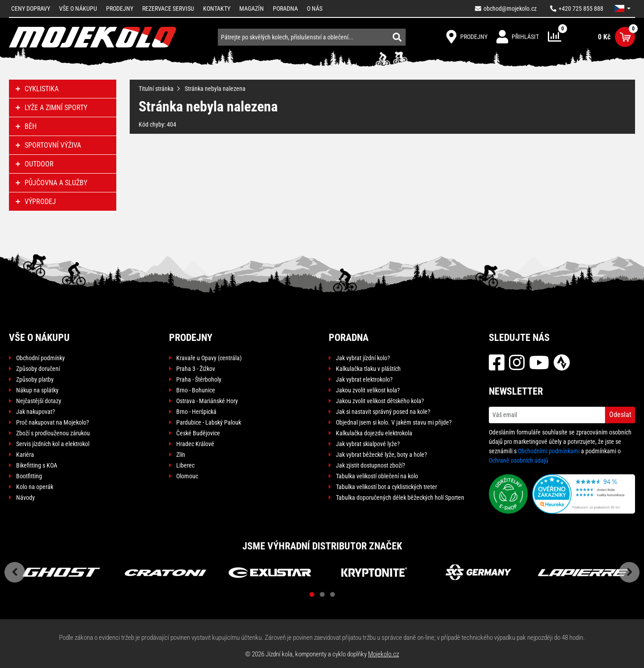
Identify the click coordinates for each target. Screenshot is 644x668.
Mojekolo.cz (383, 654)
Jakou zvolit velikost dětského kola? (380, 401)
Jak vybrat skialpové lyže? (368, 444)
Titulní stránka (156, 89)
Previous (15, 572)
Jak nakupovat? (36, 412)
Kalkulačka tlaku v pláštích (368, 369)
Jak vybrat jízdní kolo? (363, 358)
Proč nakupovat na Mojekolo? (53, 422)
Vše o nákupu (78, 9)
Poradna (285, 9)
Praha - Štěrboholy (199, 379)
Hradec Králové (195, 444)
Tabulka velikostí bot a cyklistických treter (386, 487)
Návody (25, 498)
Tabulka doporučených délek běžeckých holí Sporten (400, 498)
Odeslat (620, 415)
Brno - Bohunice (196, 390)
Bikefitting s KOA (37, 465)
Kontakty (217, 9)
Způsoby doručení (38, 369)
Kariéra (25, 455)
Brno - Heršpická (196, 412)
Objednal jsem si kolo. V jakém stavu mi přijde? (394, 422)
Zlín (181, 455)
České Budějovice (198, 433)
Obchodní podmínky (40, 358)
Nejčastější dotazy (39, 401)
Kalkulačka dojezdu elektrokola (374, 433)
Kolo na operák (35, 487)
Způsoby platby (35, 379)
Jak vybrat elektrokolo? (364, 379)
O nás (315, 9)
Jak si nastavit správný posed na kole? (383, 412)
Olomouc (187, 476)
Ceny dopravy (31, 9)
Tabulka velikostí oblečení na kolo (377, 476)
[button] (623, 9)
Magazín (252, 9)
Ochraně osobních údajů (519, 460)
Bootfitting (29, 476)
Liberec (185, 465)
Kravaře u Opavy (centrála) (209, 358)
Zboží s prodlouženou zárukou (53, 433)
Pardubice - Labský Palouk (209, 422)
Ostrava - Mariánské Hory (207, 401)
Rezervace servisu (168, 9)
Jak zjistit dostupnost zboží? (371, 465)
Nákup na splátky (37, 390)
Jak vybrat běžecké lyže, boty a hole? (381, 455)
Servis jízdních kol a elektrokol (53, 444)
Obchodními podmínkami (549, 451)
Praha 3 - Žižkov (196, 369)
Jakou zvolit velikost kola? (368, 390)
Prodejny (120, 9)
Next (629, 572)
